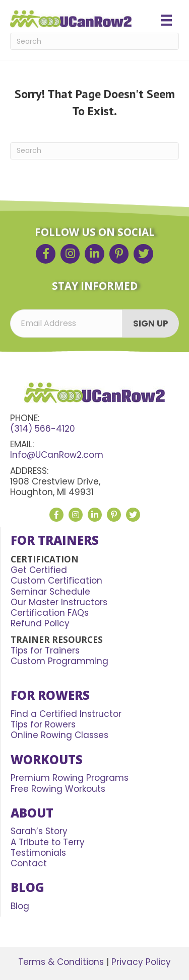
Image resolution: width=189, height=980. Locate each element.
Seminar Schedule (50, 592)
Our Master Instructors (59, 602)
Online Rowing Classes (59, 735)
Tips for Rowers (43, 724)
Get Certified (39, 570)
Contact (29, 863)
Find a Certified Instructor (66, 714)
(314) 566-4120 (43, 429)
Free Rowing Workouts (58, 789)
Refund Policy (40, 623)
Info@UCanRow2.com (57, 455)
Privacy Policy (141, 962)
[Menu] (166, 20)
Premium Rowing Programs (70, 778)
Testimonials (38, 853)
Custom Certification (56, 581)
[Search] (94, 41)
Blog (20, 906)
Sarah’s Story (39, 831)
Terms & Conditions (61, 962)
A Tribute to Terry (48, 842)
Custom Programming (59, 661)
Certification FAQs (50, 613)
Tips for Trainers (45, 650)
